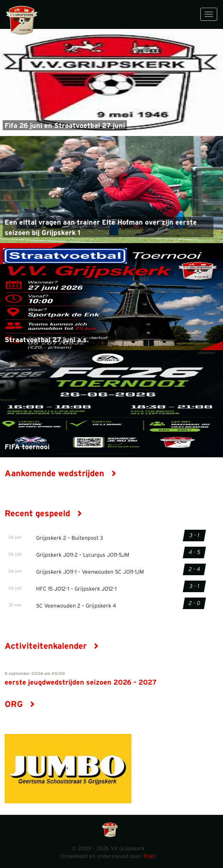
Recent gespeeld (43, 514)
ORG (20, 704)
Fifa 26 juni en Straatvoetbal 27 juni (65, 126)
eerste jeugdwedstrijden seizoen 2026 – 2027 (81, 683)
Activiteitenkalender (52, 646)
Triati (150, 856)
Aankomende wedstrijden (61, 473)
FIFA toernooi (27, 447)
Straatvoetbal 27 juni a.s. (47, 340)
